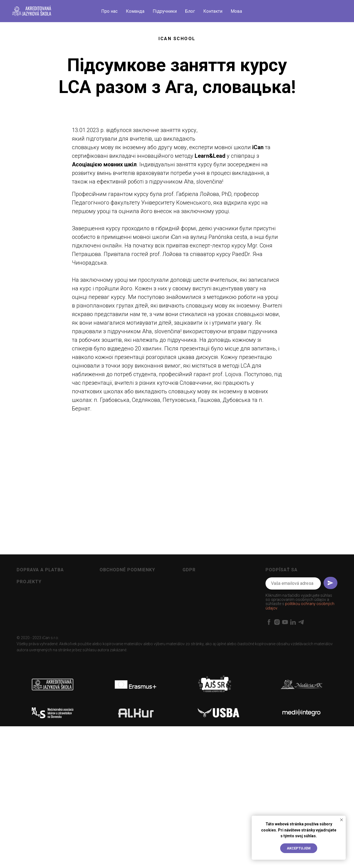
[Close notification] (342, 820)
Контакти (213, 11)
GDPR (189, 686)
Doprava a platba (40, 686)
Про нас (109, 11)
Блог (190, 11)
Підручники (165, 11)
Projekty (29, 698)
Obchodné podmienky (127, 686)
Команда (135, 11)
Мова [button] (236, 11)
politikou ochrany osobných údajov (300, 722)
